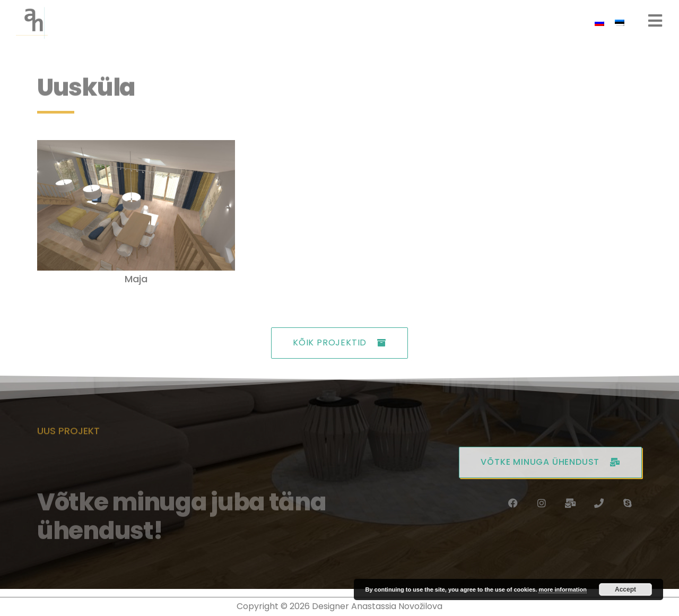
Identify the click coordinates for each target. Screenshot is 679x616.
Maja (136, 279)
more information (562, 589)
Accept (625, 589)
